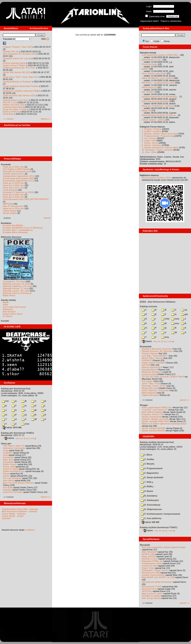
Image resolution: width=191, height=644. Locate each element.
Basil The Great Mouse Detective (18, 483)
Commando (8, 457)
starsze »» (46, 119)
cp (184, 310)
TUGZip (32, 438)
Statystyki (6, 518)
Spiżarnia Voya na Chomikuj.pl (17, 293)
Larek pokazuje (10, 190)
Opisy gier (6, 443)
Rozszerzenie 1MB (151, 573)
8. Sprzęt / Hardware (152, 145)
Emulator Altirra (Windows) (15, 232)
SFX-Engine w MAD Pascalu (16, 169)
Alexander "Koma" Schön (154, 386)
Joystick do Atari (149, 566)
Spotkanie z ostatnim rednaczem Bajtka (22, 91)
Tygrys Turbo (148, 568)
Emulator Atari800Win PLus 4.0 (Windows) (23, 228)
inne (25, 424)
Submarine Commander (14, 448)
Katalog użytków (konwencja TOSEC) (159, 527)
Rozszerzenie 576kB (152, 587)
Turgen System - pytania (153, 120)
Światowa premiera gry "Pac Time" (19, 68)
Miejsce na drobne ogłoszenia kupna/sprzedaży (164, 424)
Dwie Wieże (8, 480)
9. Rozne (147, 491)
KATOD (145, 365)
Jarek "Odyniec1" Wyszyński (155, 390)
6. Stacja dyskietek (152, 477)
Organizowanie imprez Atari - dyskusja (20, 509)
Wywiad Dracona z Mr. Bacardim (157, 351)
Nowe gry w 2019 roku (13, 185)
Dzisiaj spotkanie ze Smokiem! (17, 82)
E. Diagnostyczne (151, 509)
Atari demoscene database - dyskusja (19, 511)
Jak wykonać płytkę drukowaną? (157, 582)
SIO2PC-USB (148, 554)
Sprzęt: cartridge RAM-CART (155, 421)
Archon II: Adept (11, 469)
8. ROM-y (147, 486)
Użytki (156, 41)
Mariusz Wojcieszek (151, 367)
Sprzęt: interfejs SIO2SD (153, 431)
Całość (9, 438)
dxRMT (145, 69)
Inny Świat (8, 487)
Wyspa (6, 474)
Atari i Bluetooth (149, 552)
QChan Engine (10, 213)
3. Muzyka (148, 464)
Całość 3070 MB (12, 427)
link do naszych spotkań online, (156, 178)
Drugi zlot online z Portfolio (16, 109)
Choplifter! (8, 453)
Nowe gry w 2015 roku (13, 197)
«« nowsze (9, 119)
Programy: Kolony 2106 (153, 414)
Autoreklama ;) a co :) (152, 60)
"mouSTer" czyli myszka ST (155, 410)
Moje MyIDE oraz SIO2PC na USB (158, 577)
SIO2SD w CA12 (150, 559)
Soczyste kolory (149, 589)
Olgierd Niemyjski (150, 395)
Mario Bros (8, 460)
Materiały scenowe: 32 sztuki (16, 284)
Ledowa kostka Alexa (13, 107)
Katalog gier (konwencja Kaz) (16, 389)
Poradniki (6, 164)
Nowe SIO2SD (149, 556)
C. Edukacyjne (150, 500)
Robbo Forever (10, 464)
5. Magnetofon (150, 473)
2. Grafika (147, 459)
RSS (45, 39)
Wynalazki (145, 545)
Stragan (144, 405)
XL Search (8, 316)
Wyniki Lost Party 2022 (14, 105)
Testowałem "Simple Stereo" (155, 570)
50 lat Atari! (8, 114)
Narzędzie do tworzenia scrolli (17, 171)
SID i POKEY (148, 92)
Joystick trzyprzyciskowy (153, 575)
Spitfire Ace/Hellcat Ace (14, 471)
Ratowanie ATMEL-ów (152, 561)
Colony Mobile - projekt (13, 516)
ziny (165, 337)
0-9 (5, 401)
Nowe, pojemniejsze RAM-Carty (157, 407)
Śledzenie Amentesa (151, 372)
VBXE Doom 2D (149, 87)
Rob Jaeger (147, 381)
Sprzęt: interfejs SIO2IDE (154, 428)
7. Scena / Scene (150, 143)
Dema (167, 41)
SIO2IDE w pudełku (151, 596)
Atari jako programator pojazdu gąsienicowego (164, 547)
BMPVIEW (8, 204)
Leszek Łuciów (149, 374)
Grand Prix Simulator (13, 492)
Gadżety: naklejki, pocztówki (155, 419)
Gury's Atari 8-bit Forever (14, 307)
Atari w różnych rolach (152, 593)
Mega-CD (146, 110)
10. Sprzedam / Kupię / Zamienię (157, 150)
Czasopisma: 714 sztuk (14, 282)
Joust (5, 455)
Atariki (6, 302)
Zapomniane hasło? (150, 21)
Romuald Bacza (149, 370)
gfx (185, 314)
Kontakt (5, 321)
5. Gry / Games (149, 138)
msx (175, 323)
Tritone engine (10, 211)
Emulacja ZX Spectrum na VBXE (18, 192)
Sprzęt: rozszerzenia (151, 417)
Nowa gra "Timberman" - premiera (158, 106)
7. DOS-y (147, 482)
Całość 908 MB (150, 522)
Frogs (6, 450)
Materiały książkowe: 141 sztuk (18, 286)
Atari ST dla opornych (13, 206)
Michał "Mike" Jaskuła (152, 358)
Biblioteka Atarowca (11, 237)
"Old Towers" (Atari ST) (14, 446)
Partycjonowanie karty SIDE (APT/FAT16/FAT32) (26, 199)
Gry (147, 41)
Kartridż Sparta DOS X (14, 174)
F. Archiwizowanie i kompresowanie (161, 514)
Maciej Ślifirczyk (149, 388)
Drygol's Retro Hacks (13, 314)
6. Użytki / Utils (149, 141)
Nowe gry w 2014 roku (13, 208)
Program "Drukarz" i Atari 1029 (17, 47)
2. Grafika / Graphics (152, 131)
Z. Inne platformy (151, 518)
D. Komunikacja (151, 505)
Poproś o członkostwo (171, 21)
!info (165, 319)
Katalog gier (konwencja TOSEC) (17, 433)
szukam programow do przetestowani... (160, 97)
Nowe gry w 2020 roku (13, 183)
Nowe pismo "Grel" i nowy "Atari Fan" (20, 77)
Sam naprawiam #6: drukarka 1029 (19, 54)
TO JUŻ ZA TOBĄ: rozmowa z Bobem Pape (162, 377)
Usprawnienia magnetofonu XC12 (19, 176)
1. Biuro (147, 455)
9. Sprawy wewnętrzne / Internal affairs (160, 148)
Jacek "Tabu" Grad (151, 384)
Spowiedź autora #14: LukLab (17, 58)
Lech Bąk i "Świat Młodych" (155, 356)
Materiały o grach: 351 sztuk (16, 291)
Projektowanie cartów (152, 563)
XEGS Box (147, 591)
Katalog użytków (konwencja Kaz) (157, 442)
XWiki (5, 305)
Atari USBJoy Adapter (152, 412)
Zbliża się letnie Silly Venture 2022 (19, 95)
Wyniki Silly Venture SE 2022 (17, 72)
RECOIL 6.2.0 (9, 102)
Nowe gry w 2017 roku (13, 188)
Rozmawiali (146, 346)
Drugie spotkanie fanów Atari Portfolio (21, 86)
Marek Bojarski (149, 393)
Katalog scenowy (149, 306)
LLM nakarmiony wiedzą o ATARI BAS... (161, 55)
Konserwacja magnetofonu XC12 (18, 181)
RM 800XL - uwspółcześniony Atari (158, 83)
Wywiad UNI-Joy (11, 51)
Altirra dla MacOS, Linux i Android (158, 78)
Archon (6, 476)
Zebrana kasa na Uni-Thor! (16, 100)
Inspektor (7, 490)
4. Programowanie (152, 468)
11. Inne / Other (149, 152)
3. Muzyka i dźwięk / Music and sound (160, 134)
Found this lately (150, 64)
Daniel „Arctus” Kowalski (153, 363)
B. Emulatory (149, 496)
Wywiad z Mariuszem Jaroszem (157, 349)
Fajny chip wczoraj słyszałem (156, 101)
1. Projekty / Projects (152, 129)
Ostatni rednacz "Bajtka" (14, 65)
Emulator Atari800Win (13, 225)
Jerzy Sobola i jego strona (154, 73)
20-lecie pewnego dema (14, 63)
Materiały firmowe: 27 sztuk (16, 288)
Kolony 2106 (9, 467)
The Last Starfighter (12, 478)
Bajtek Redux (9, 295)
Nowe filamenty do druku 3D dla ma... (159, 115)
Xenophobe (8, 462)
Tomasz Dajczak (150, 353)
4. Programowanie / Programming (158, 136)
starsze (47, 218)
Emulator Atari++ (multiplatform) (18, 230)
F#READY (147, 360)
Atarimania (8, 309)
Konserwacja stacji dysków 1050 (18, 178)
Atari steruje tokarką (151, 598)
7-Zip (26, 438)
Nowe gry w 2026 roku (13, 167)
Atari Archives (9, 312)
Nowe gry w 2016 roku (13, 195)
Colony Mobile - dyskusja (14, 514)
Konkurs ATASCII (11, 112)
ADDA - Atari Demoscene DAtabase (158, 302)
